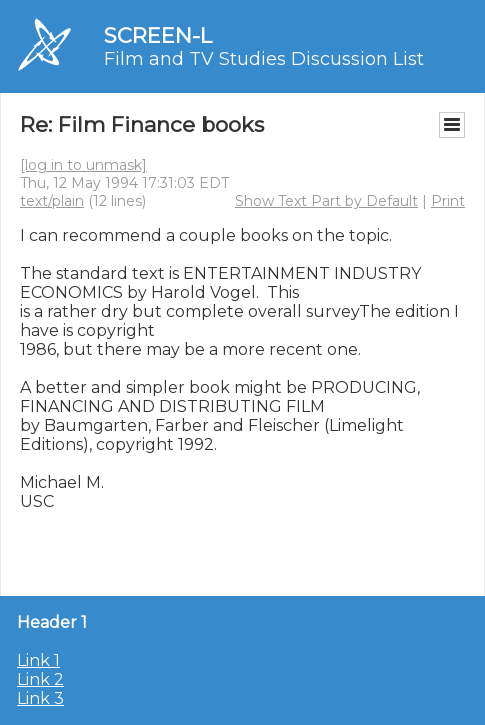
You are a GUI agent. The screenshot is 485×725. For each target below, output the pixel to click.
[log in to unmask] (83, 165)
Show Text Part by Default (326, 201)
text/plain (52, 201)
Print (448, 201)
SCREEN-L (158, 35)
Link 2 (40, 679)
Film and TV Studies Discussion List (264, 59)
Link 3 (40, 698)
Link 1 (38, 660)
